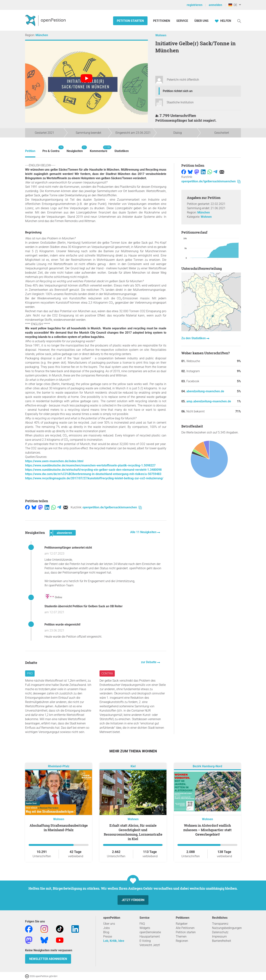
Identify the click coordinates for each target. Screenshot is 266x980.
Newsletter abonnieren (48, 959)
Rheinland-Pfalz (59, 766)
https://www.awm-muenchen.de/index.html (54, 461)
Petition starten (130, 21)
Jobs (106, 928)
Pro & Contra (51, 149)
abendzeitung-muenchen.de (205, 391)
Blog (106, 932)
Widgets (145, 928)
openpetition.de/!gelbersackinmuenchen (112, 507)
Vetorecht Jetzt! (150, 945)
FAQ (142, 924)
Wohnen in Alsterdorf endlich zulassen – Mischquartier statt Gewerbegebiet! (207, 830)
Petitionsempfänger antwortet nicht (68, 548)
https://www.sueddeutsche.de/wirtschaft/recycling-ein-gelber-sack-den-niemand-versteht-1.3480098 (93, 470)
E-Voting (145, 941)
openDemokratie (150, 932)
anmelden (215, 5)
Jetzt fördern (133, 900)
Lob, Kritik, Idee (114, 941)
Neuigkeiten (75, 149)
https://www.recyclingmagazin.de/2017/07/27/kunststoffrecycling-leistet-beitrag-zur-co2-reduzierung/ (94, 478)
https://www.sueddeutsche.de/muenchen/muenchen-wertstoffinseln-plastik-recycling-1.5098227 (90, 465)
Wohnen (161, 35)
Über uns (109, 924)
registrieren (195, 5)
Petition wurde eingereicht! (62, 624)
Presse (108, 937)
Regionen (182, 941)
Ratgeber (182, 924)
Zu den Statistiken (194, 338)
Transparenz (220, 924)
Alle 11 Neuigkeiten (144, 532)
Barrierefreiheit (222, 941)
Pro (30, 673)
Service (182, 21)
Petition (30, 151)
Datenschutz (220, 932)
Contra (107, 673)
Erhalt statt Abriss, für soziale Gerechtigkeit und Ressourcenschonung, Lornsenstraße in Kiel (133, 832)
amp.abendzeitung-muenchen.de (209, 401)
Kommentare (99, 149)
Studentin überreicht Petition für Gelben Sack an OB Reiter (84, 606)
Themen (181, 937)
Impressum (219, 937)
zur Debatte (149, 662)
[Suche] (239, 21)
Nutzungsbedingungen (227, 928)
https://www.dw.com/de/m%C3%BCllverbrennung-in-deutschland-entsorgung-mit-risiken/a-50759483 (93, 474)
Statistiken (122, 151)
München (42, 35)
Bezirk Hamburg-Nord (207, 766)
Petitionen (162, 21)
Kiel (133, 766)
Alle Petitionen (185, 928)
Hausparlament (150, 937)
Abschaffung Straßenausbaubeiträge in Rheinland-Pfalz (59, 828)
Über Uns (201, 21)
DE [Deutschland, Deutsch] (233, 5)
